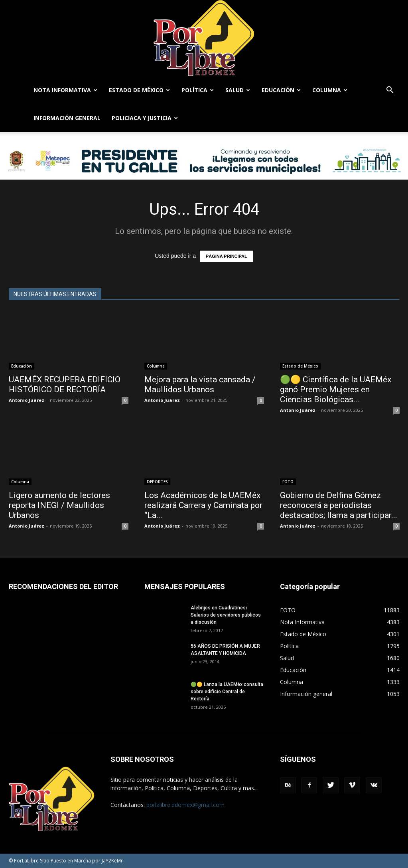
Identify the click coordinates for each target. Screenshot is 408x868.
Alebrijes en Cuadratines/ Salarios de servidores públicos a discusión (226, 615)
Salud (238, 90)
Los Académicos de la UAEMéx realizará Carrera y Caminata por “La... (203, 505)
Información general (67, 118)
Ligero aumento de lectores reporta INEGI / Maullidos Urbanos (59, 505)
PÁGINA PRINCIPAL (227, 256)
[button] (390, 91)
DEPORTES (157, 482)
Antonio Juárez (27, 400)
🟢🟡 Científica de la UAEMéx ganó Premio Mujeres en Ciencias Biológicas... (336, 390)
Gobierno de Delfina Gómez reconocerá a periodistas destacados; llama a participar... (339, 505)
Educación (281, 90)
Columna (330, 90)
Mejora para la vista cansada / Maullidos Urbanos (200, 385)
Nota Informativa (65, 90)
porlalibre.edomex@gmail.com (185, 805)
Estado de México (139, 90)
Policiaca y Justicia (145, 118)
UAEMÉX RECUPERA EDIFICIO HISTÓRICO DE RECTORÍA (65, 385)
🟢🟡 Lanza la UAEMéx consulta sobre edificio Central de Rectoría (227, 692)
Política (198, 90)
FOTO (288, 482)
